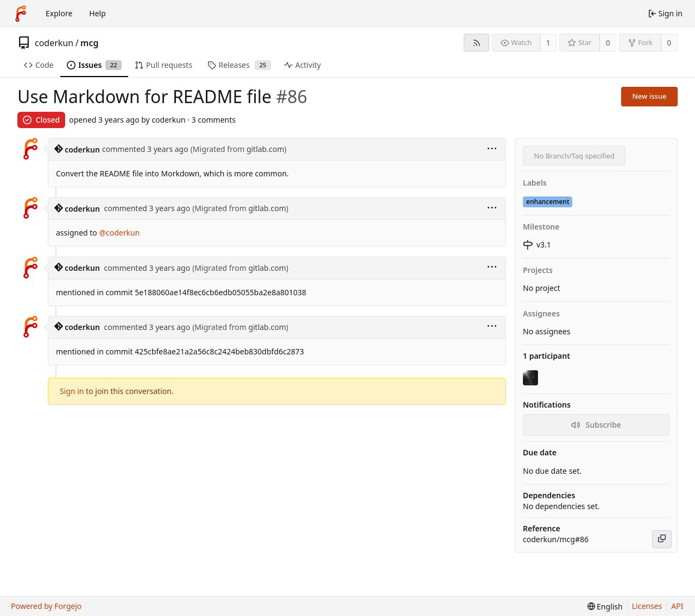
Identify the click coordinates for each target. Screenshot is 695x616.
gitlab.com (265, 149)
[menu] (492, 150)
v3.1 (537, 245)
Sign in (72, 391)
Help (97, 13)
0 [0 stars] (608, 43)
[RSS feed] (476, 43)
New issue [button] (650, 96)
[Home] (21, 14)
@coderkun (119, 233)
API (677, 606)
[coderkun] (532, 378)
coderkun (54, 43)
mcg (89, 43)
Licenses (647, 606)
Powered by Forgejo (46, 606)
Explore (59, 13)
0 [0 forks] (669, 43)
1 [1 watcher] (548, 43)
